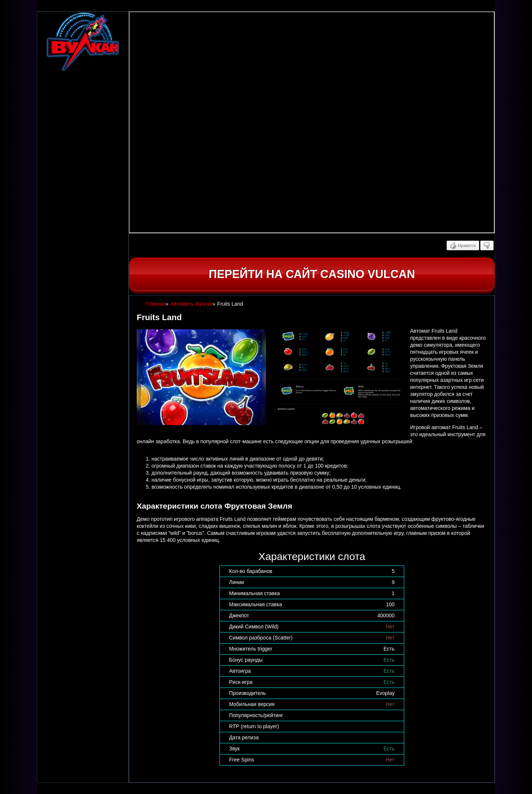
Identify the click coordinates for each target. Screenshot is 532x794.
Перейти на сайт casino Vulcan (312, 274)
